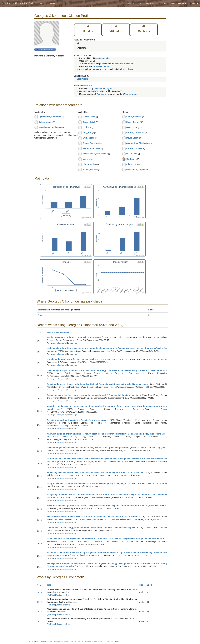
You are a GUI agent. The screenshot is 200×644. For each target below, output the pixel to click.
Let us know (131, 94)
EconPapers (82, 79)
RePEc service (41, 641)
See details (104, 58)
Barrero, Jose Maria (135, 133)
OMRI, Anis (131, 159)
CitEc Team (115, 641)
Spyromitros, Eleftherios (50, 117)
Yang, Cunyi (88, 133)
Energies (42, 315)
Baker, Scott (132, 127)
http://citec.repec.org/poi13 (102, 88)
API (141, 3)
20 (105, 69)
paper (76, 343)
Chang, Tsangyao (91, 143)
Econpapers (62, 343)
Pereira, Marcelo (90, 170)
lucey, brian (88, 159)
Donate (149, 3)
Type (142, 585)
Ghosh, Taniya (89, 164)
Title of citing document (59, 333)
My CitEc (131, 3)
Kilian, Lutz (131, 164)
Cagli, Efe (87, 127)
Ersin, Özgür (88, 138)
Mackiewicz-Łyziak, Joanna (95, 154)
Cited (150, 585)
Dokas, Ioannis (46, 122)
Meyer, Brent (132, 138)
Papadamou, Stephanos (50, 127)
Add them (101, 94)
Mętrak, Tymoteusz (91, 148)
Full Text (51, 595)
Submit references (179, 3)
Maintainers (162, 3)
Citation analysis (63, 595)
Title (50, 585)
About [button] (194, 3)
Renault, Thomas (134, 148)
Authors (42, 3)
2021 (40, 621)
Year (41, 333)
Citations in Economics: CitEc (18, 3)
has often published (124, 64)
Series (52, 3)
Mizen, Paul (132, 154)
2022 (40, 602)
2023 (40, 592)
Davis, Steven (133, 122)
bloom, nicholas (134, 117)
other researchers (101, 66)
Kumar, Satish (89, 117)
